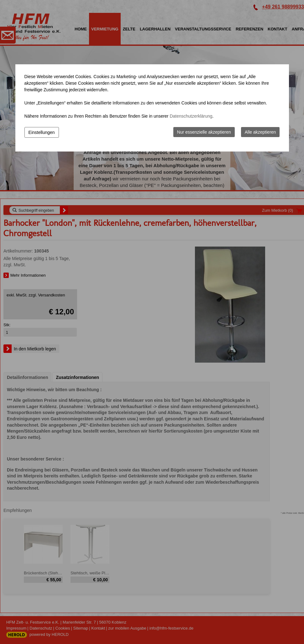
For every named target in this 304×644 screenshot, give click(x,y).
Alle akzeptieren (260, 132)
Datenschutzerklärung (191, 116)
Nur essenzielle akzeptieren (204, 132)
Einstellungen (42, 132)
